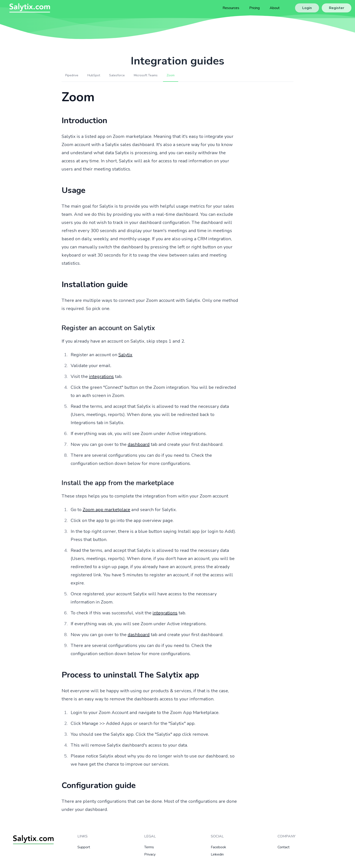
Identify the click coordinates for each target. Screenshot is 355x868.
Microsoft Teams (146, 75)
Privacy (150, 854)
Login (307, 8)
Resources (231, 8)
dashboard (139, 444)
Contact (284, 847)
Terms (149, 847)
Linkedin (217, 854)
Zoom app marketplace (106, 510)
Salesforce (117, 75)
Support (84, 847)
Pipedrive (72, 75)
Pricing (254, 8)
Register (337, 8)
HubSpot (94, 75)
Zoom (171, 75)
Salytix (125, 355)
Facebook (218, 847)
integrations (101, 376)
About (275, 8)
